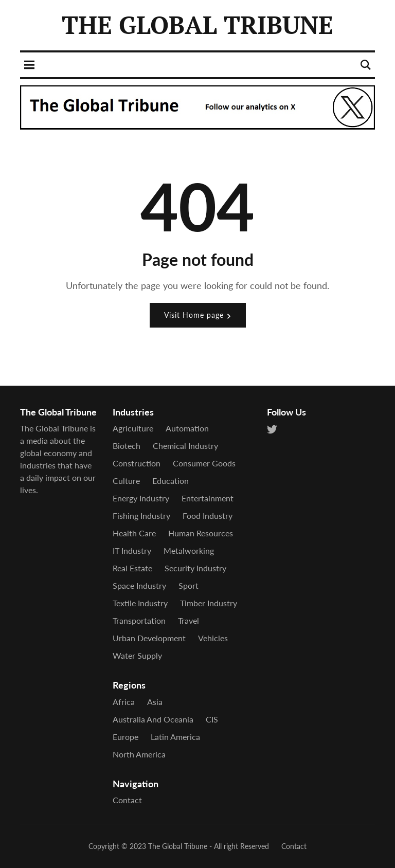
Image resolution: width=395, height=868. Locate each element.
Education (170, 481)
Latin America (175, 737)
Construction (137, 463)
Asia (155, 702)
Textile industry (140, 603)
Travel (188, 620)
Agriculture (133, 428)
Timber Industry (209, 603)
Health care (134, 533)
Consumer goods (204, 463)
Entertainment (208, 498)
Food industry (208, 516)
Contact (127, 800)
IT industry (132, 550)
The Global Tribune (178, 846)
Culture (126, 481)
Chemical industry (185, 446)
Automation (187, 428)
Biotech (127, 446)
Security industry (195, 568)
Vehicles (213, 638)
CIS (212, 719)
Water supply (137, 655)
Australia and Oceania (153, 719)
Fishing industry (141, 516)
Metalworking (189, 550)
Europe (125, 737)
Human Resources (201, 533)
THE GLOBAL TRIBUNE (197, 25)
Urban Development (149, 638)
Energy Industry (141, 498)
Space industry (139, 585)
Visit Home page (198, 315)
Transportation (139, 620)
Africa (124, 702)
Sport (188, 585)
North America (139, 754)
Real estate (132, 568)
